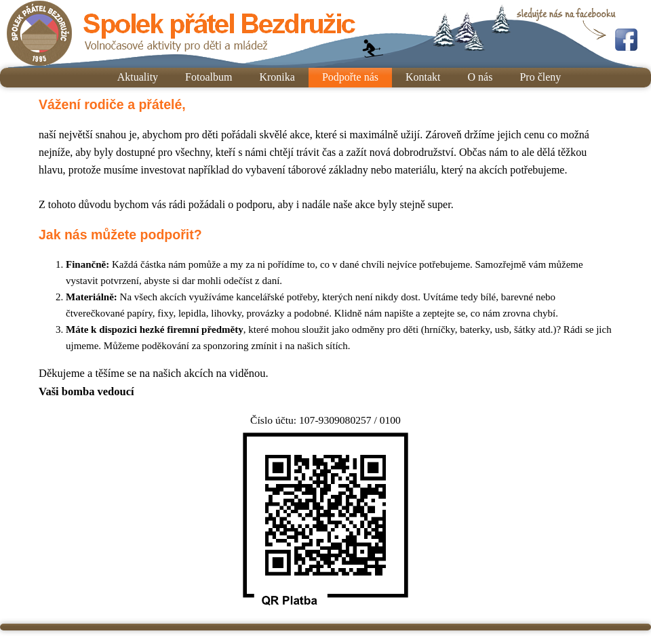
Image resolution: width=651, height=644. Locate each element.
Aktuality (138, 77)
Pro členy (540, 77)
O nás (480, 77)
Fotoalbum (209, 77)
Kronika (277, 77)
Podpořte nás (350, 77)
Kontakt (423, 77)
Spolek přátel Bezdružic (181, 34)
